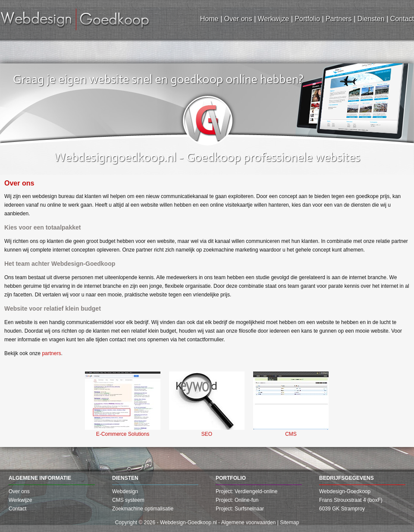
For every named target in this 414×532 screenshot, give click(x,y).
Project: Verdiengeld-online (246, 491)
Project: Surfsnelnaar (240, 509)
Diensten (125, 478)
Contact (17, 509)
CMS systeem (128, 500)
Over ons (19, 491)
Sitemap (289, 523)
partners (51, 353)
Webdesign (125, 491)
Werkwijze (20, 500)
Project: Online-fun (237, 500)
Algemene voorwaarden (249, 523)
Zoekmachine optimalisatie (143, 509)
